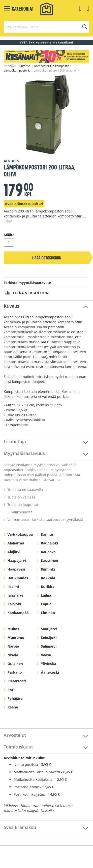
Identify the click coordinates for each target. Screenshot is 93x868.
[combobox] (46, 27)
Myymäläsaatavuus (24, 453)
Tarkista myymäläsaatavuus (28, 283)
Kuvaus (12, 306)
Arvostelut (15, 735)
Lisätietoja (15, 442)
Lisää (8, 221)
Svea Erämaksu (20, 827)
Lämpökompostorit (17, 70)
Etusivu (9, 66)
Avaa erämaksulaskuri (24, 204)
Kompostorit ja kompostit (52, 66)
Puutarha (24, 66)
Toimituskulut (18, 747)
